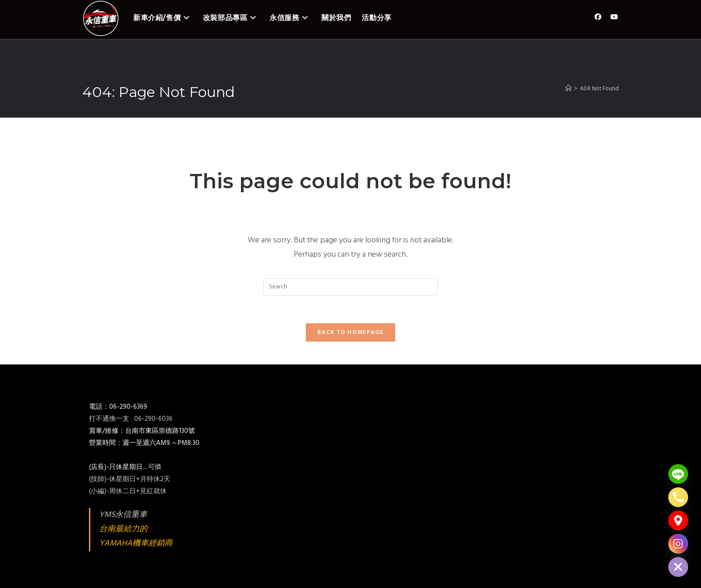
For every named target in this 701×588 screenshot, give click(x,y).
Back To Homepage (350, 332)
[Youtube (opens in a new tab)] (614, 17)
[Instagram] (678, 544)
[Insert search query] (350, 287)
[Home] (568, 89)
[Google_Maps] (678, 520)
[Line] (678, 474)
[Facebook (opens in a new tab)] (598, 17)
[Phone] (678, 497)
